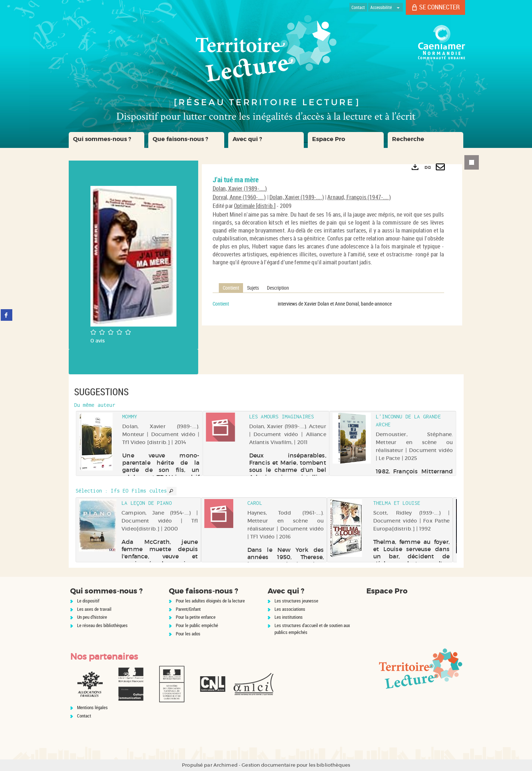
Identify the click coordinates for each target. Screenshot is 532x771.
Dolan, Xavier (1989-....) (240, 188)
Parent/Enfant (188, 609)
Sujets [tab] (253, 288)
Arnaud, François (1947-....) (359, 197)
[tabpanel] (328, 304)
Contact (84, 716)
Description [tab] (278, 288)
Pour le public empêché (197, 625)
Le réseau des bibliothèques (102, 625)
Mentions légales (92, 707)
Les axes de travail (94, 609)
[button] (107, 140)
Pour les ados (188, 634)
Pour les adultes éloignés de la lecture (210, 601)
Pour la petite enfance (196, 617)
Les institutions (289, 617)
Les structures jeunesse (296, 601)
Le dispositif (88, 601)
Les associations (290, 609)
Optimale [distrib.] (255, 206)
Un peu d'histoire (92, 617)
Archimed (225, 765)
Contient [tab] (231, 288)
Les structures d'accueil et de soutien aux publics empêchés (312, 629)
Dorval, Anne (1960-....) (239, 197)
